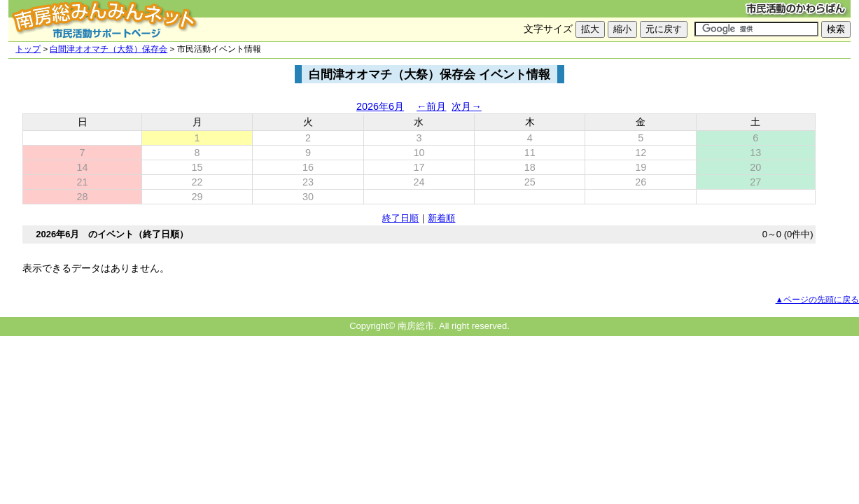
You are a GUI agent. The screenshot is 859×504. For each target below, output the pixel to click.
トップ (28, 49)
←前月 (431, 106)
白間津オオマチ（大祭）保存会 (109, 49)
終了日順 (400, 218)
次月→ (466, 106)
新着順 (441, 218)
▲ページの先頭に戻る (817, 300)
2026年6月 (380, 106)
